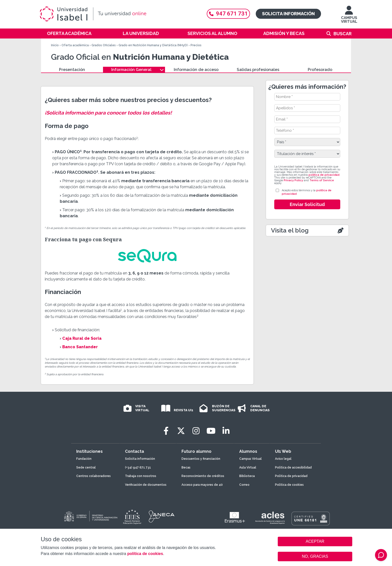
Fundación (84, 459)
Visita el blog (290, 230)
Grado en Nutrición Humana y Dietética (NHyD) (153, 45)
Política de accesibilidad (293, 467)
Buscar (342, 34)
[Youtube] (211, 431)
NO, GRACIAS (315, 556)
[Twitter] (181, 431)
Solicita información (288, 14)
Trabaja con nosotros (141, 476)
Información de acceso (196, 70)
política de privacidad (324, 175)
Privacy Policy (293, 180)
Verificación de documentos (146, 485)
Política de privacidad (291, 476)
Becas (186, 467)
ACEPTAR (315, 541)
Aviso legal (283, 459)
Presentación (72, 70)
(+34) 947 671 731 (138, 467)
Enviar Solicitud (307, 204)
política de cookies (145, 554)
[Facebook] (166, 431)
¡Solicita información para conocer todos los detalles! (108, 113)
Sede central (86, 467)
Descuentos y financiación (201, 459)
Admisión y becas (284, 33)
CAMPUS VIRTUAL (349, 17)
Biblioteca (247, 476)
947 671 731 (228, 14)
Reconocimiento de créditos (203, 476)
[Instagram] (196, 431)
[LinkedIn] (226, 431)
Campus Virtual (250, 459)
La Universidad (141, 33)
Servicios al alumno (212, 33)
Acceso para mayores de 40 (202, 485)
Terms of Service (322, 180)
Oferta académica (69, 33)
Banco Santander (80, 347)
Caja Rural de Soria (82, 338)
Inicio (55, 45)
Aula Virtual (248, 467)
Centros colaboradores (93, 476)
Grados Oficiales (104, 45)
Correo (244, 485)
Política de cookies (289, 485)
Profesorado (320, 70)
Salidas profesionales (258, 70)
